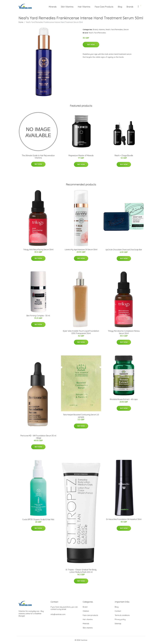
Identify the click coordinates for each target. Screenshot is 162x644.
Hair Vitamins (84, 7)
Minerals (53, 7)
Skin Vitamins (67, 7)
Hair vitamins (88, 619)
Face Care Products (104, 7)
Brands (130, 7)
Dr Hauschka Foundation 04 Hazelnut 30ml (124, 519)
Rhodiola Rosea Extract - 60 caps (124, 399)
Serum (126, 29)
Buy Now (91, 44)
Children (86, 611)
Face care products (90, 615)
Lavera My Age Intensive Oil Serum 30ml (81, 250)
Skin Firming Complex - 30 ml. (38, 316)
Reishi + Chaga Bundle (124, 155)
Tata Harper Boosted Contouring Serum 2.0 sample (81, 416)
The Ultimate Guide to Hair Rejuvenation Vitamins (38, 157)
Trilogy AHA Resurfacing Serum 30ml (38, 250)
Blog (120, 7)
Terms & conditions (122, 615)
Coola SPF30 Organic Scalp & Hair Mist (38, 519)
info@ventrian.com (58, 614)
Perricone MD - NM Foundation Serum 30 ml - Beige (38, 437)
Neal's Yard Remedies (114, 29)
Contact (118, 611)
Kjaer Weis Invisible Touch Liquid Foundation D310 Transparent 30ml (81, 332)
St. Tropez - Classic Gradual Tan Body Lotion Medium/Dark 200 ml (81, 571)
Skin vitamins (88, 628)
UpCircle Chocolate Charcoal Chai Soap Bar (124, 250)
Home (21, 22)
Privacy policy (120, 619)
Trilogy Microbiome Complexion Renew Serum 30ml (124, 332)
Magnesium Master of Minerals (81, 155)
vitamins (102, 29)
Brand (95, 29)
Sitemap (118, 624)
